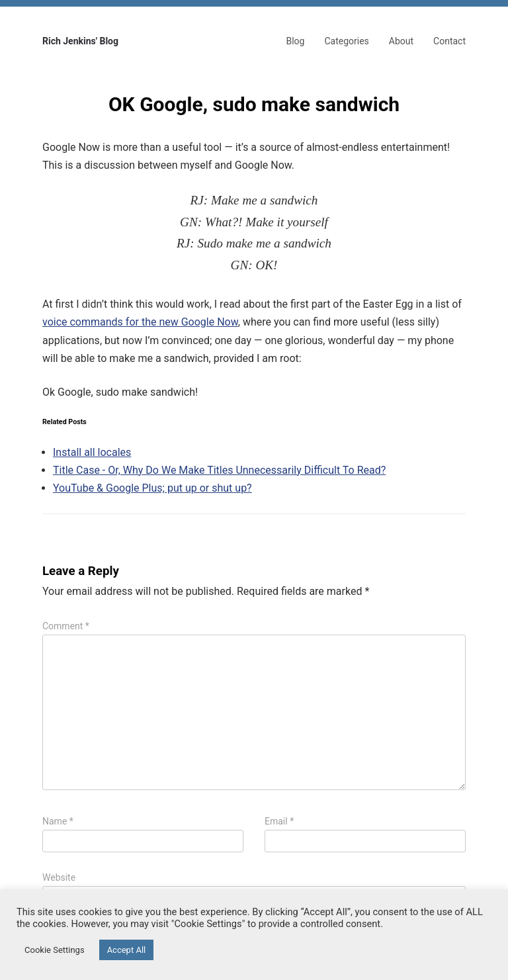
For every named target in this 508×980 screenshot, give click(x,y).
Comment (66, 626)
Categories (346, 41)
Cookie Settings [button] (55, 950)
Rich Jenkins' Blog (80, 41)
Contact (449, 41)
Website (59, 877)
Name (58, 821)
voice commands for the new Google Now (140, 322)
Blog (295, 41)
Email (279, 821)
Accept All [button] (127, 950)
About (401, 41)
